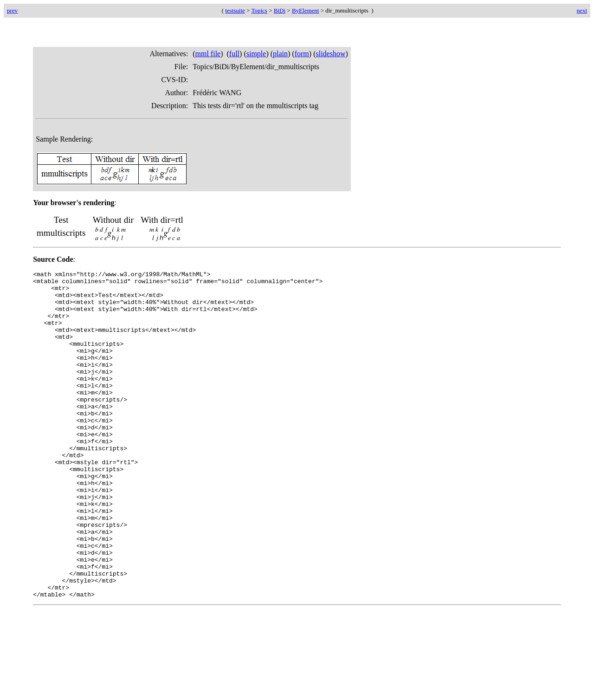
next (582, 10)
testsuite (235, 10)
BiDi (280, 10)
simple (256, 54)
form (302, 54)
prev (12, 10)
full (234, 54)
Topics (259, 10)
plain (280, 54)
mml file (208, 54)
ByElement (306, 10)
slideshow (330, 54)
